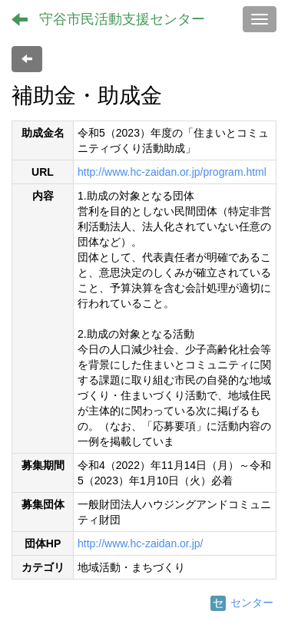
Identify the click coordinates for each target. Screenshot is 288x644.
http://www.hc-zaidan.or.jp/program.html (172, 172)
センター (242, 603)
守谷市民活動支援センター (122, 19)
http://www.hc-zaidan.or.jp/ (140, 543)
